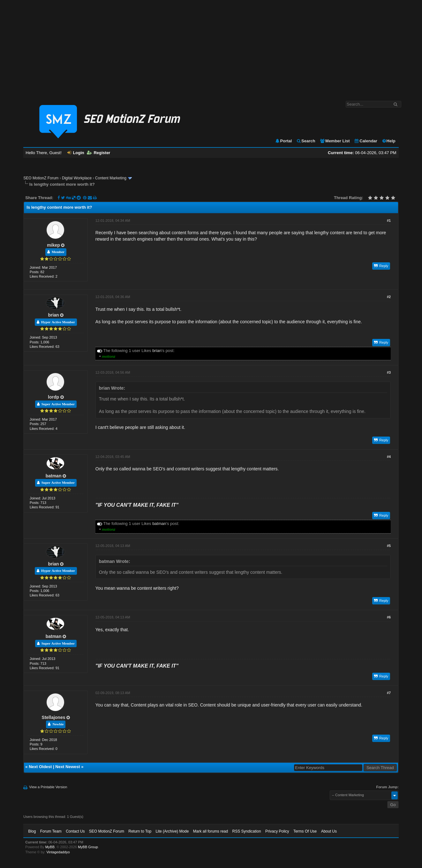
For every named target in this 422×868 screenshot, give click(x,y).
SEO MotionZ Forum (41, 178)
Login (76, 153)
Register (98, 153)
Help (389, 141)
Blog (32, 831)
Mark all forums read (211, 831)
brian (53, 315)
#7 (389, 693)
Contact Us (75, 831)
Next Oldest (40, 767)
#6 (389, 617)
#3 (389, 372)
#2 (389, 297)
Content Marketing (111, 178)
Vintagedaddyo (58, 852)
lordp (53, 397)
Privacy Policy (277, 831)
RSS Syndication (247, 831)
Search (306, 141)
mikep (53, 245)
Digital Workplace (77, 178)
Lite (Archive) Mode (172, 831)
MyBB (50, 847)
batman (54, 476)
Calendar (366, 141)
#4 (389, 457)
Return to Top (140, 831)
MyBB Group (88, 847)
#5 (389, 546)
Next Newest (68, 767)
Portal (283, 141)
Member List (335, 141)
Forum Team (51, 831)
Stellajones (54, 717)
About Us (329, 831)
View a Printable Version (48, 787)
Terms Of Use (305, 831)
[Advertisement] (211, 47)
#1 (389, 221)
